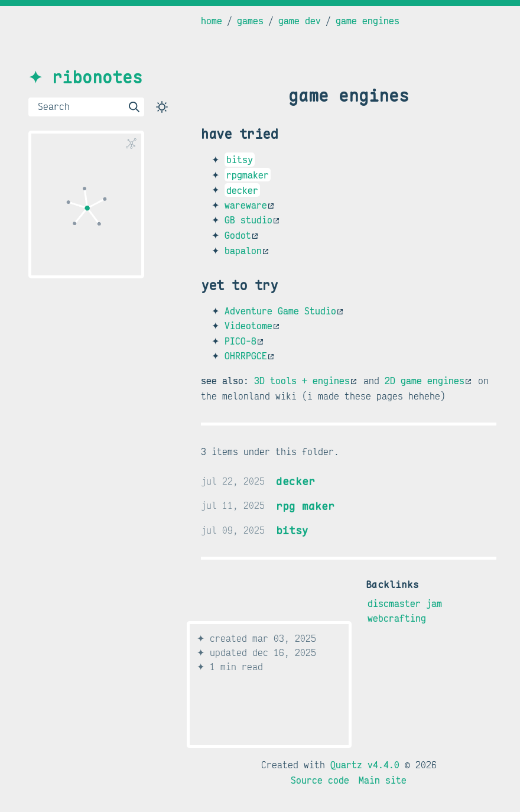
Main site (383, 780)
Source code (320, 780)
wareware (249, 205)
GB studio (252, 220)
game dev (300, 21)
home (212, 21)
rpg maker (305, 506)
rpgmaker (248, 175)
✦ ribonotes (85, 77)
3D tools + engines (305, 381)
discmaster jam (405, 603)
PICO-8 (244, 341)
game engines (368, 21)
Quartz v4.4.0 (365, 765)
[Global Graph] (131, 144)
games (250, 21)
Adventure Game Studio (284, 311)
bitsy (240, 160)
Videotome (252, 326)
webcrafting (397, 618)
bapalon (246, 251)
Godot (241, 235)
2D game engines (428, 381)
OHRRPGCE (249, 356)
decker (242, 190)
